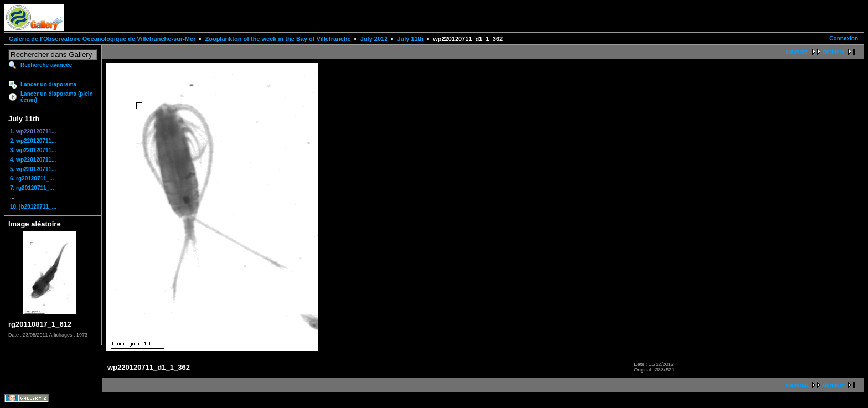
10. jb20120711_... (33, 207)
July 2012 (374, 39)
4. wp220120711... (33, 160)
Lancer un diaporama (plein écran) (57, 97)
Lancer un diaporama (48, 84)
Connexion (844, 38)
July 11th (410, 39)
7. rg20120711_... (32, 188)
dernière (834, 52)
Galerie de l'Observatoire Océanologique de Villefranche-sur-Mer (102, 39)
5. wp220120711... (33, 169)
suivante (797, 52)
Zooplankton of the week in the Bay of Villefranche (278, 39)
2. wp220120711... (33, 141)
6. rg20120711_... (32, 179)
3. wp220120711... (33, 150)
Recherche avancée (46, 65)
